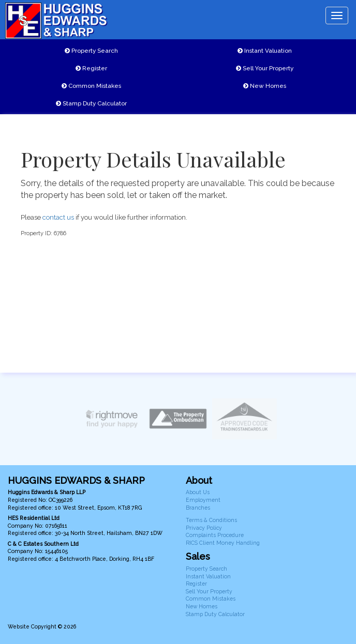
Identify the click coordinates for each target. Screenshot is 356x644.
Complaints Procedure (215, 535)
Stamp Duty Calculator (91, 103)
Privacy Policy (204, 528)
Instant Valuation (265, 51)
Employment (203, 500)
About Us (198, 492)
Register (91, 68)
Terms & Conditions (211, 520)
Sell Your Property (265, 68)
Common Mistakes (91, 86)
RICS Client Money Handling (223, 543)
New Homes (265, 86)
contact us (58, 217)
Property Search (91, 51)
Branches (198, 508)
